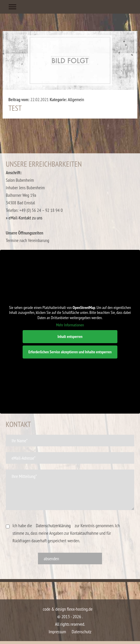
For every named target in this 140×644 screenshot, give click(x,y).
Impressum (57, 632)
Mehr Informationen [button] (70, 325)
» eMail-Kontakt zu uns (24, 218)
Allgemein (76, 99)
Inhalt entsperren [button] (70, 336)
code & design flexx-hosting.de (68, 609)
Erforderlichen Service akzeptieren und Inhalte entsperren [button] (70, 352)
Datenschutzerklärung (53, 525)
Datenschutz (81, 632)
